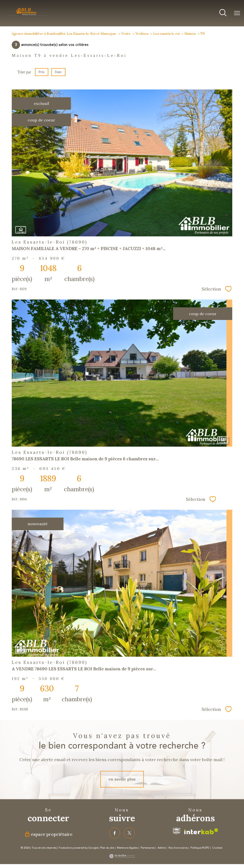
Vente (126, 34)
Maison (190, 34)
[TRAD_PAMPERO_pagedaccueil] (28, 15)
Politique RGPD (200, 848)
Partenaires (148, 848)
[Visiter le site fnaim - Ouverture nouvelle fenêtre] (177, 831)
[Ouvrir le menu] (237, 13)
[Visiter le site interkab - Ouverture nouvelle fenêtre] (201, 831)
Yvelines (142, 34)
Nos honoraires (178, 848)
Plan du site (107, 848)
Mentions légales (127, 848)
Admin (162, 848)
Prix (42, 72)
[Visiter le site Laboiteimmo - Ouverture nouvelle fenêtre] (122, 857)
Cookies (217, 848)
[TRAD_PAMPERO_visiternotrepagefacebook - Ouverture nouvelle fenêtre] (115, 833)
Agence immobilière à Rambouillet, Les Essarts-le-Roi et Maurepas (64, 34)
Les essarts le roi (166, 34)
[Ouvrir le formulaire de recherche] (223, 13)
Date (58, 72)
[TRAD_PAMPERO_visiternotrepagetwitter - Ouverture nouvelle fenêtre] (129, 833)
